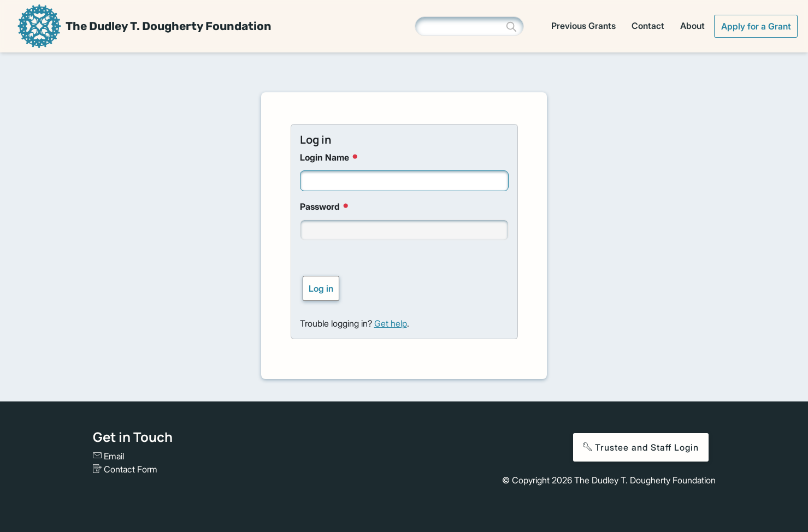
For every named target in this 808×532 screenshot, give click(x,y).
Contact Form (125, 469)
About (692, 26)
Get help (391, 323)
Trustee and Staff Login (641, 447)
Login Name (330, 157)
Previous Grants (583, 26)
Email (108, 456)
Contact (648, 26)
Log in (321, 288)
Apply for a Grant (756, 26)
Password (325, 206)
